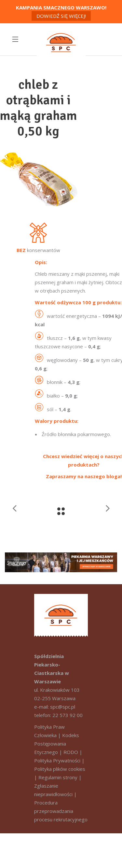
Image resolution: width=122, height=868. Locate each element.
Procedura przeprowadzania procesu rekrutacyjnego (61, 811)
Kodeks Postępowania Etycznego (57, 744)
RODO (71, 752)
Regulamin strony (58, 777)
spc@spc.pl (63, 707)
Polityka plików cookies (60, 769)
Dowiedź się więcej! (61, 16)
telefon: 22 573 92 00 (58, 715)
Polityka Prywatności (57, 760)
